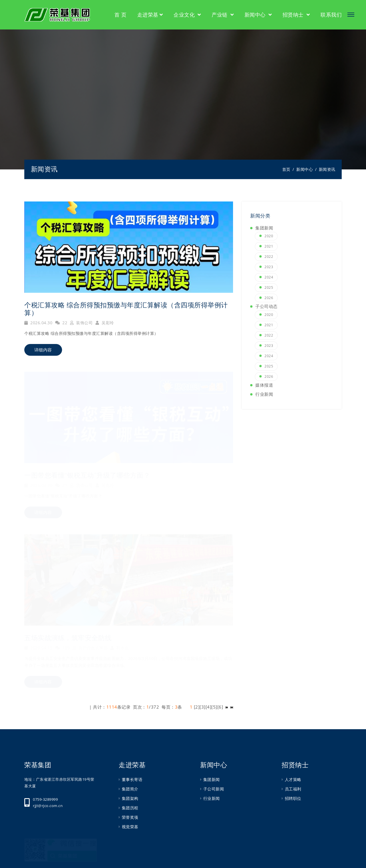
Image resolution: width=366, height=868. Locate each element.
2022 (269, 257)
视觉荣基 (130, 827)
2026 (269, 298)
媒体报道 (264, 385)
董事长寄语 (132, 779)
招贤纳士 (294, 15)
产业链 (220, 15)
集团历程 (130, 808)
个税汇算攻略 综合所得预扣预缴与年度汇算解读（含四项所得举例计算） (126, 309)
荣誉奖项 (130, 817)
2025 (269, 287)
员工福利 (293, 789)
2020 (269, 236)
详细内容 (43, 350)
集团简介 (130, 789)
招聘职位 (293, 798)
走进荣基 (148, 15)
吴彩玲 (105, 323)
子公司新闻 (214, 789)
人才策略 (293, 779)
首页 (286, 169)
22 (61, 323)
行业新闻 (264, 394)
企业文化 (185, 15)
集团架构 (130, 798)
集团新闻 (264, 228)
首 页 (121, 15)
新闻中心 (256, 15)
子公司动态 (266, 306)
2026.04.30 (38, 323)
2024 (269, 277)
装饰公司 (81, 323)
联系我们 (331, 15)
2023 (269, 267)
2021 (269, 246)
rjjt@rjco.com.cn (48, 806)
